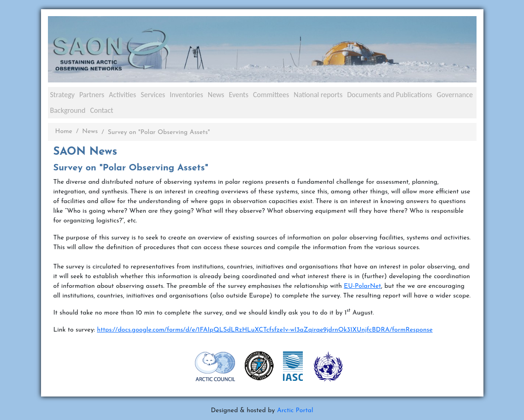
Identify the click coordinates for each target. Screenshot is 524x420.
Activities (122, 95)
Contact (101, 110)
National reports (318, 95)
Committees (271, 95)
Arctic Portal (295, 411)
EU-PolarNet (362, 286)
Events (239, 95)
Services (153, 95)
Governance (455, 95)
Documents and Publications (389, 95)
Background (68, 110)
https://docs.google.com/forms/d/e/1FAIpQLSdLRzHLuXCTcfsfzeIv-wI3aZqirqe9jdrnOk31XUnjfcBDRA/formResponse (265, 330)
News (216, 95)
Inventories (186, 95)
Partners (92, 95)
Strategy (62, 95)
